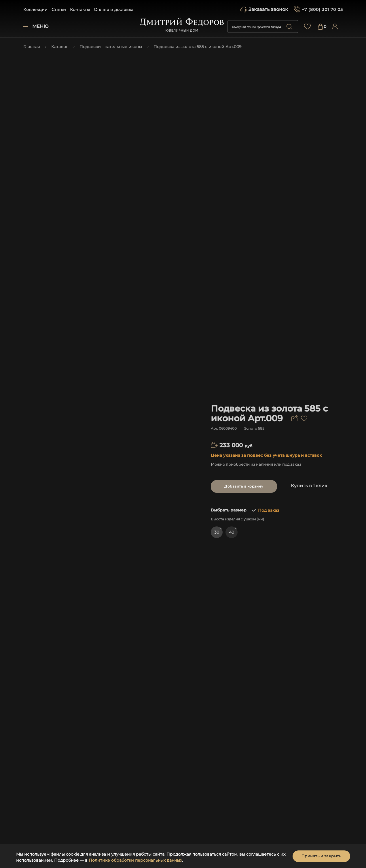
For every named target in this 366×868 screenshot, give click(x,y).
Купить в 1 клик (309, 486)
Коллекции (35, 10)
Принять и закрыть (321, 856)
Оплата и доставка (114, 10)
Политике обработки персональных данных (135, 860)
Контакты (80, 10)
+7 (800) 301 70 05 (322, 10)
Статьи (59, 10)
